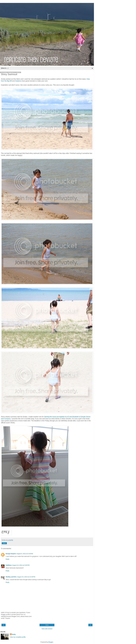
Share (4, 543)
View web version (47, 629)
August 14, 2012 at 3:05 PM (21, 565)
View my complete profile (18, 637)
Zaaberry (18, 81)
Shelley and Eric (11, 577)
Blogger (51, 642)
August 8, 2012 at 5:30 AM (25, 554)
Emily (14, 634)
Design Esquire (11, 554)
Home (47, 625)
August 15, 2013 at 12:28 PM (26, 577)
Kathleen (9, 565)
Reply (7, 559)
